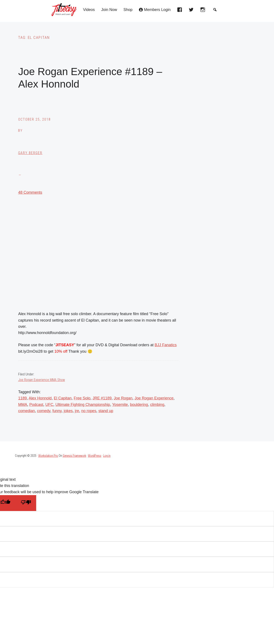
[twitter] (192, 11)
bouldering (139, 405)
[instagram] (204, 11)
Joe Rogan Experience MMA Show (42, 380)
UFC (49, 405)
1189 (22, 398)
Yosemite (120, 405)
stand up (106, 411)
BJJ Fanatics (166, 345)
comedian (27, 411)
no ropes (89, 411)
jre (77, 411)
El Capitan (63, 398)
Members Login (157, 10)
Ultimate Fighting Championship (83, 405)
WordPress (95, 456)
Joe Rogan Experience (154, 398)
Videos (89, 10)
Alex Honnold (40, 398)
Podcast (36, 405)
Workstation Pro (48, 456)
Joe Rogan (123, 398)
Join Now (109, 10)
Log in (107, 456)
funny (57, 411)
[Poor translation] (26, 503)
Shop (128, 10)
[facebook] (181, 11)
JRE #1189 (102, 398)
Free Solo (82, 398)
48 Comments (30, 192)
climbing (157, 405)
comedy (44, 411)
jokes (68, 411)
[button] (215, 10)
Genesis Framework (74, 456)
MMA (23, 405)
